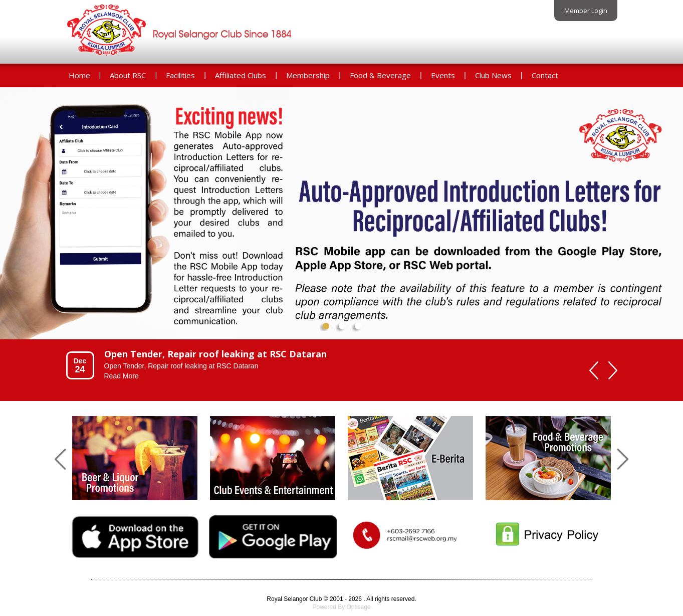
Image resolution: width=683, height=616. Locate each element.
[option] (322, 365)
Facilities (180, 75)
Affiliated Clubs (241, 75)
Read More (122, 376)
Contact (545, 75)
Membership (308, 75)
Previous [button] (594, 370)
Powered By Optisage (341, 607)
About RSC (128, 75)
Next (667, 222)
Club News (493, 75)
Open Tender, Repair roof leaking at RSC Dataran (215, 354)
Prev (16, 222)
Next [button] (613, 370)
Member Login (586, 11)
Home (79, 75)
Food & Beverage (380, 75)
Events (443, 75)
